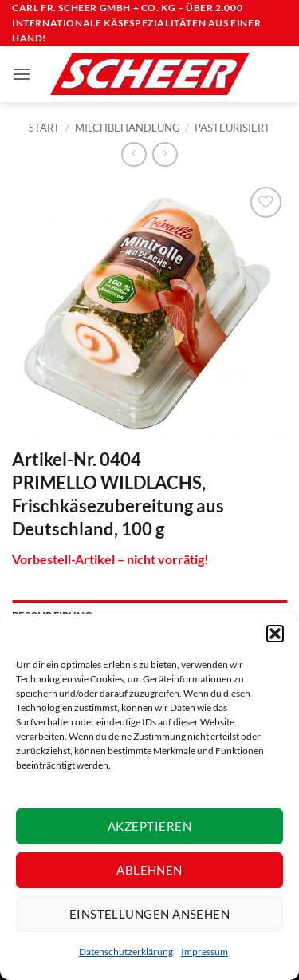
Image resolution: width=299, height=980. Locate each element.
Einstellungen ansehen (149, 914)
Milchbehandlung (128, 128)
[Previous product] (165, 154)
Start (44, 128)
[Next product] (134, 154)
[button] (275, 634)
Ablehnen (149, 870)
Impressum (205, 952)
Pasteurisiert (232, 128)
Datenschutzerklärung (126, 952)
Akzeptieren (149, 826)
